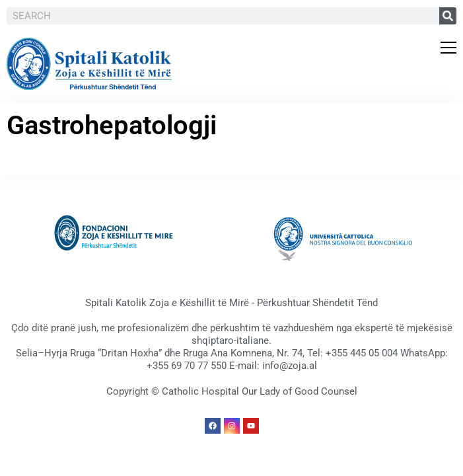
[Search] (448, 16)
